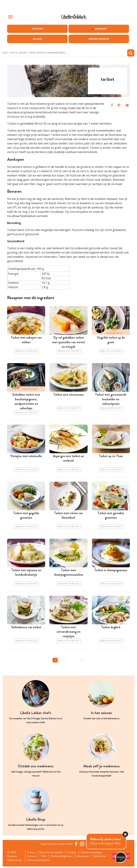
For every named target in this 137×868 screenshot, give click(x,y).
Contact (32, 857)
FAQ (44, 857)
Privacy (31, 854)
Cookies (73, 854)
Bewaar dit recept (26, 351)
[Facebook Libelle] (77, 845)
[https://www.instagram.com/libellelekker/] (83, 845)
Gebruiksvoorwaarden (52, 854)
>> (82, 661)
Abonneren (85, 857)
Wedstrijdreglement (63, 857)
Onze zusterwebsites (39, 862)
